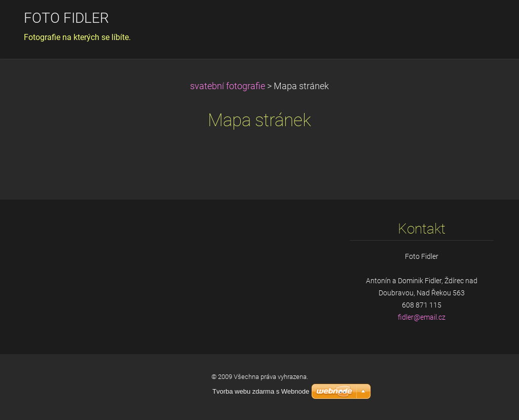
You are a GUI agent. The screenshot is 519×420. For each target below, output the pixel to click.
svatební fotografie (228, 86)
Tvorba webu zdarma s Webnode (261, 391)
